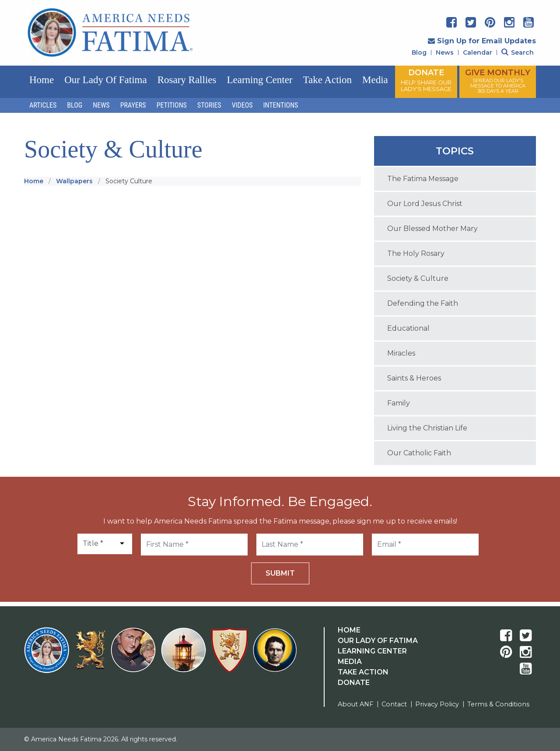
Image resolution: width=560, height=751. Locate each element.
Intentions (281, 105)
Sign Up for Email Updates (482, 41)
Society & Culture (418, 278)
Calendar (478, 52)
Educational (408, 328)
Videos (242, 105)
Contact (394, 704)
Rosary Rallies (187, 80)
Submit (280, 573)
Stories (209, 105)
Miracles (401, 353)
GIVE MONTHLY (498, 81)
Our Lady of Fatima (105, 80)
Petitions (172, 105)
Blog (419, 52)
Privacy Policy (437, 704)
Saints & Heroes (414, 378)
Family (399, 403)
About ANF (355, 704)
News (445, 52)
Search (518, 52)
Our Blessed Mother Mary (432, 229)
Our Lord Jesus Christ (425, 204)
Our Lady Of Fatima (378, 641)
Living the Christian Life (427, 428)
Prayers (133, 105)
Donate (354, 683)
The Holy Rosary (416, 253)
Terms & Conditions (498, 704)
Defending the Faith (423, 303)
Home (42, 80)
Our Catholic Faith (419, 453)
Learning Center (259, 80)
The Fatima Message (423, 179)
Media (375, 80)
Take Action (327, 80)
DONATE (426, 80)
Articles (43, 105)
